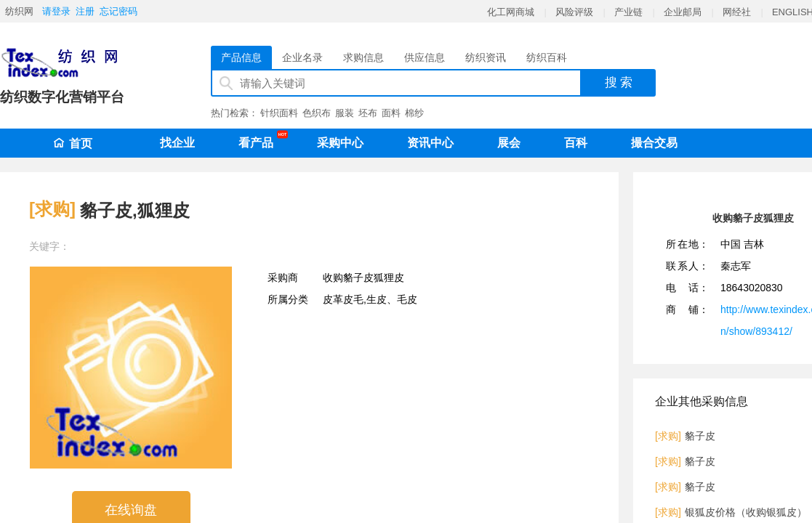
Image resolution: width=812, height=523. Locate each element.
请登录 (56, 11)
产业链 (628, 12)
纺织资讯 (486, 57)
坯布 (368, 113)
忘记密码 (118, 11)
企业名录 (302, 57)
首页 (73, 143)
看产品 (260, 140)
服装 (345, 113)
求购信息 (363, 57)
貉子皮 (700, 436)
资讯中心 (430, 143)
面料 (391, 113)
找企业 (177, 143)
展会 (509, 143)
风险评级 (574, 12)
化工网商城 (511, 12)
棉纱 (414, 113)
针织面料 (279, 113)
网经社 (737, 12)
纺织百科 (547, 57)
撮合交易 (654, 143)
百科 (576, 143)
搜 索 (619, 82)
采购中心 (340, 143)
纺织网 (19, 11)
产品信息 (241, 57)
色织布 (317, 113)
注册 (85, 11)
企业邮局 (683, 12)
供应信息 (425, 57)
